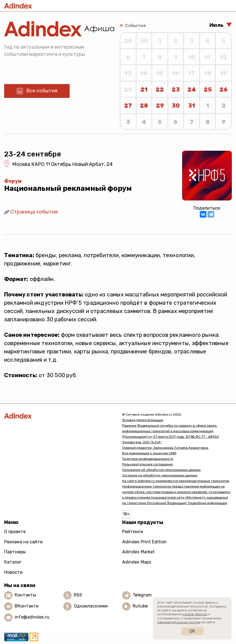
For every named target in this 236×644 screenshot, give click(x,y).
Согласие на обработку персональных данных (160, 475)
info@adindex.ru (32, 617)
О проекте (15, 532)
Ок (192, 631)
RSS (78, 595)
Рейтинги (133, 532)
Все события (42, 91)
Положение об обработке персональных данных (161, 470)
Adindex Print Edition (144, 542)
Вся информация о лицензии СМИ (149, 453)
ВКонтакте (27, 606)
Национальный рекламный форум (68, 188)
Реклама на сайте (23, 542)
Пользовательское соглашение (147, 464)
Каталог (13, 562)
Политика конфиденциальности (148, 459)
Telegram (142, 595)
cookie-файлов (195, 614)
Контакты (25, 595)
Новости (13, 572)
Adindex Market (138, 552)
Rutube (140, 606)
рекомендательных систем (179, 622)
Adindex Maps (137, 562)
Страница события (34, 212)
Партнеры (15, 552)
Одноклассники (91, 606)
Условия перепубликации (143, 420)
